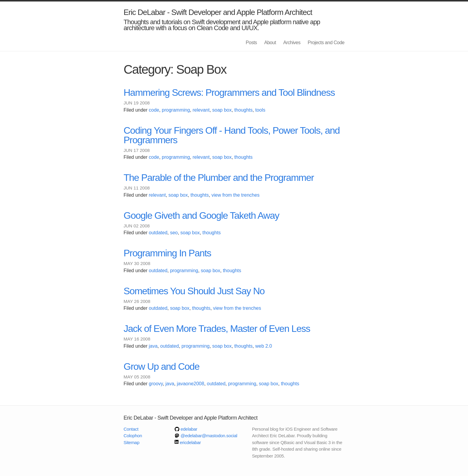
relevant (201, 110)
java (153, 346)
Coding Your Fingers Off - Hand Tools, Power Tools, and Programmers (232, 135)
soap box (222, 110)
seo (174, 233)
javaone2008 (190, 384)
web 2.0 (264, 346)
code (154, 110)
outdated (158, 233)
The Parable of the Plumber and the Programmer (219, 178)
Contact (131, 429)
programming (176, 110)
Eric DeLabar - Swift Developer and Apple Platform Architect (218, 12)
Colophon (133, 436)
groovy (156, 384)
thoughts (243, 110)
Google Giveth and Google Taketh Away (201, 215)
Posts (251, 43)
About (270, 43)
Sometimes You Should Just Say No (194, 291)
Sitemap (131, 442)
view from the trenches (235, 195)
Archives (292, 43)
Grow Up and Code (161, 366)
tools (260, 110)
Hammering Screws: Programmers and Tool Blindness (229, 93)
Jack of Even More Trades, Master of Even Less (217, 329)
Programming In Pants (167, 253)
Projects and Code (326, 43)
